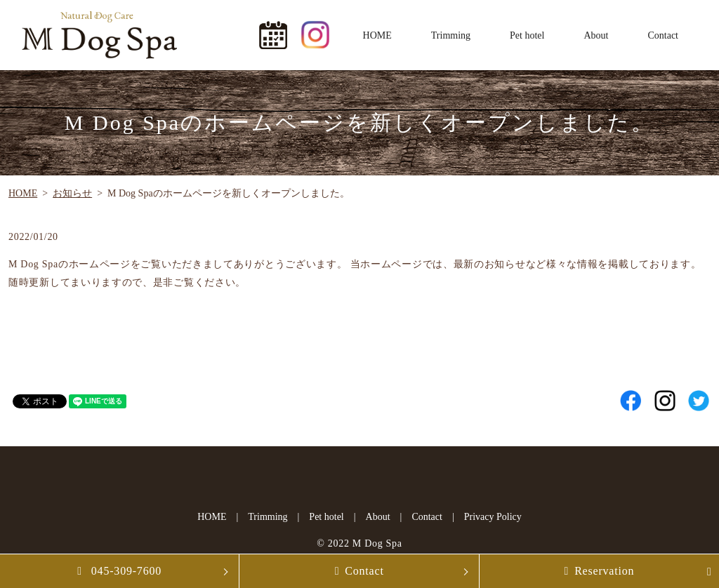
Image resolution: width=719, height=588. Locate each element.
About (596, 35)
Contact (663, 35)
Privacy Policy (493, 517)
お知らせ (72, 193)
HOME (377, 35)
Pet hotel (527, 35)
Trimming (451, 35)
